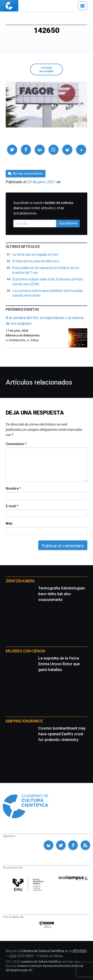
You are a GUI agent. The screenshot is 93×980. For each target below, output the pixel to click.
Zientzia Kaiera (20, 581)
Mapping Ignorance (24, 721)
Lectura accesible (46, 69)
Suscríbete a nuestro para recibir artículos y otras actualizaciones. (43, 208)
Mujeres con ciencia (25, 651)
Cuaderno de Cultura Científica (41, 962)
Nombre (13, 488)
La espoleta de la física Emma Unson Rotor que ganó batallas (59, 664)
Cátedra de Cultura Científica (42, 951)
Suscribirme (68, 223)
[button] (12, 150)
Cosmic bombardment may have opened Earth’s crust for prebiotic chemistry (62, 734)
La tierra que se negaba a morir (35, 254)
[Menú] (83, 6)
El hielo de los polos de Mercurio (36, 261)
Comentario (16, 444)
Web (9, 523)
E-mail (12, 506)
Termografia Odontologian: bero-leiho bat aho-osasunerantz (62, 594)
